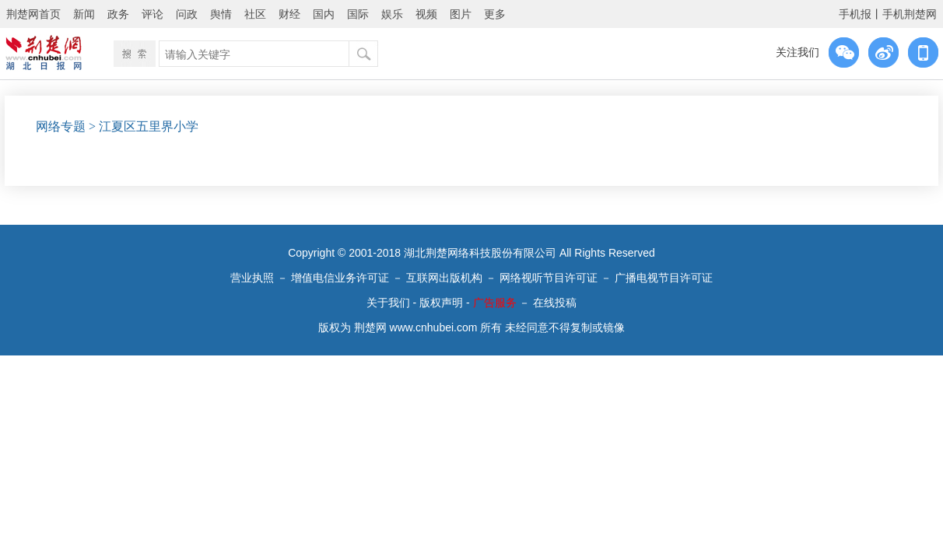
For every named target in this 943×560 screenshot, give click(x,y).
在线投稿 (555, 303)
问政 (187, 14)
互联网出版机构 (444, 278)
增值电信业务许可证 (340, 278)
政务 (118, 14)
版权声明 (441, 303)
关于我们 (388, 303)
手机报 (855, 14)
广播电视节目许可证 (664, 278)
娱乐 (392, 14)
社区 (255, 14)
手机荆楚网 (910, 14)
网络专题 (61, 126)
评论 (152, 14)
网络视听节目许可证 (549, 278)
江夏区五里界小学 (149, 126)
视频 (426, 14)
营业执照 (252, 278)
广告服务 (495, 303)
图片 (461, 14)
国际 (358, 14)
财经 (289, 14)
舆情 (221, 14)
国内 (324, 14)
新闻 (84, 14)
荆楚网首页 (33, 14)
